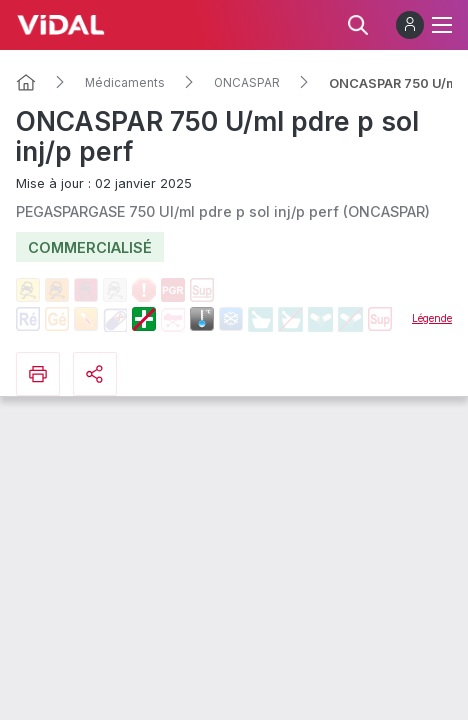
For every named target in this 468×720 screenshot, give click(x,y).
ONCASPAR (247, 83)
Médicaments (125, 83)
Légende (432, 318)
